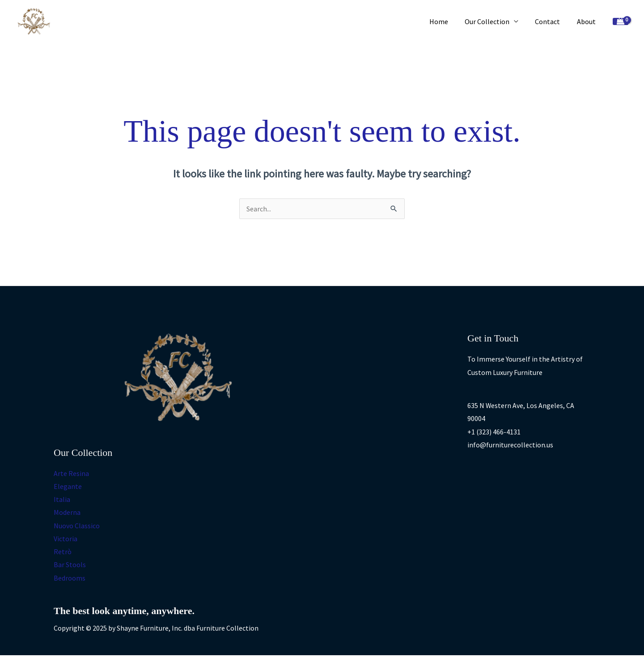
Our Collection (493, 21)
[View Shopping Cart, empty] (621, 22)
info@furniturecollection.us (510, 445)
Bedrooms (70, 579)
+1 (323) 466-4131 (494, 432)
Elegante (68, 486)
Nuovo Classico (77, 526)
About (587, 21)
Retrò (63, 553)
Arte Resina (71, 473)
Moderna (67, 513)
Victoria (66, 539)
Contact (551, 21)
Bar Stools (70, 566)
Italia (62, 500)
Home (447, 21)
